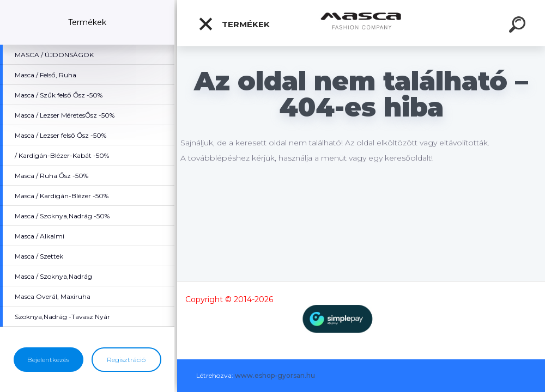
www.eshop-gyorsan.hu (275, 375)
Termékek (234, 24)
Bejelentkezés (48, 360)
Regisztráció (126, 360)
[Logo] (361, 23)
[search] (519, 26)
